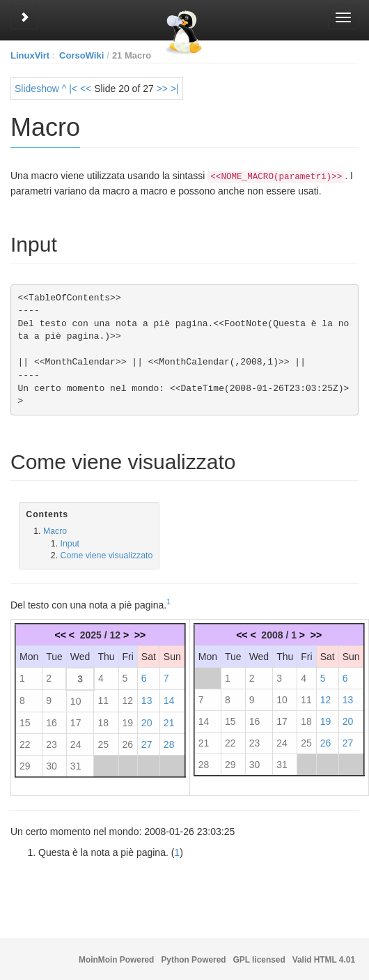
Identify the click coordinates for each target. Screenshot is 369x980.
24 (76, 743)
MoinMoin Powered (116, 960)
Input (70, 542)
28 (169, 743)
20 (147, 721)
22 (25, 743)
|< (73, 89)
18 (103, 721)
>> (162, 89)
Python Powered (193, 960)
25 (103, 743)
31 (76, 765)
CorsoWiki (81, 55)
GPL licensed (259, 960)
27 (147, 743)
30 (52, 765)
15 (25, 721)
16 (52, 721)
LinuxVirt (30, 55)
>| (175, 89)
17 (76, 721)
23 (52, 743)
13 (147, 699)
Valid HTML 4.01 (324, 960)
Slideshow (37, 89)
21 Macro (132, 55)
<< (86, 89)
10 (76, 700)
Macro (55, 530)
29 (25, 765)
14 (169, 699)
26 (128, 743)
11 (103, 699)
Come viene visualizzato (107, 554)
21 (169, 721)
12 (128, 699)
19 (128, 721)
